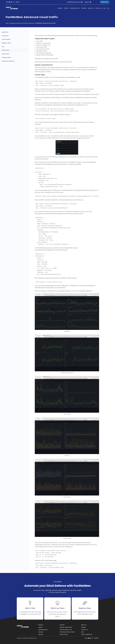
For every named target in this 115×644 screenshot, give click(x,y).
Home (7, 23)
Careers (83, 627)
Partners (84, 8)
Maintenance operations (8, 61)
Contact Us (98, 8)
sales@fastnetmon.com (74, 2)
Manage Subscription (66, 627)
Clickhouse (73, 286)
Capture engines (6, 39)
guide (43, 72)
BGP (3, 47)
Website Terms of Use (66, 630)
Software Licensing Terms (67, 632)
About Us (91, 8)
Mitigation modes (6, 43)
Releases (41, 632)
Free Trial (105, 2)
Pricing (66, 8)
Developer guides (6, 57)
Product (60, 8)
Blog (105, 8)
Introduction (5, 36)
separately (38, 100)
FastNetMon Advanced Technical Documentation (22, 23)
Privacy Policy (64, 634)
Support (87, 2)
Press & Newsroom (87, 634)
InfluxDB (37, 288)
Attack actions (6, 54)
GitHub (70, 62)
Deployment (5, 32)
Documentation (75, 8)
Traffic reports (6, 50)
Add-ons (41, 634)
